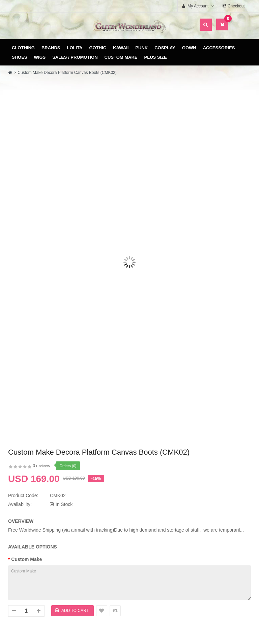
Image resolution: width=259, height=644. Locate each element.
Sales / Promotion (75, 57)
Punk (141, 48)
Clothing (23, 48)
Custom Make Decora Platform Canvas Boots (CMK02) (67, 73)
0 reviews (41, 466)
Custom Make (121, 57)
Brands (51, 48)
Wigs (40, 57)
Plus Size (156, 57)
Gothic (98, 48)
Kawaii (121, 48)
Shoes (20, 57)
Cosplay (165, 48)
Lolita (75, 48)
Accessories (219, 48)
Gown (189, 48)
